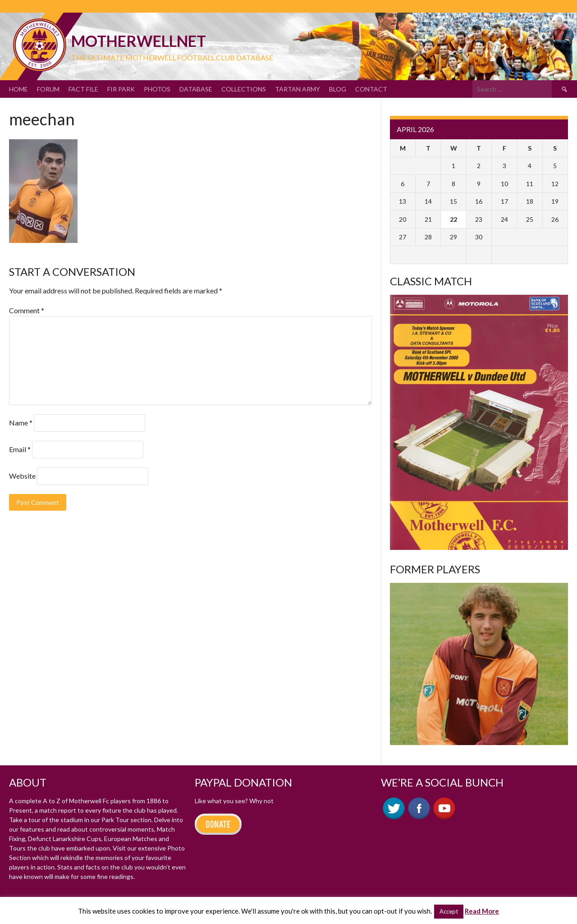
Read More (482, 911)
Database (196, 89)
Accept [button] (449, 911)
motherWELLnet (139, 41)
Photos (157, 89)
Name (21, 423)
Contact (371, 89)
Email (20, 449)
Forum (48, 89)
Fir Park (121, 89)
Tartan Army (298, 89)
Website (22, 476)
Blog (338, 89)
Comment (27, 310)
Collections (244, 89)
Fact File (83, 89)
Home (18, 89)
